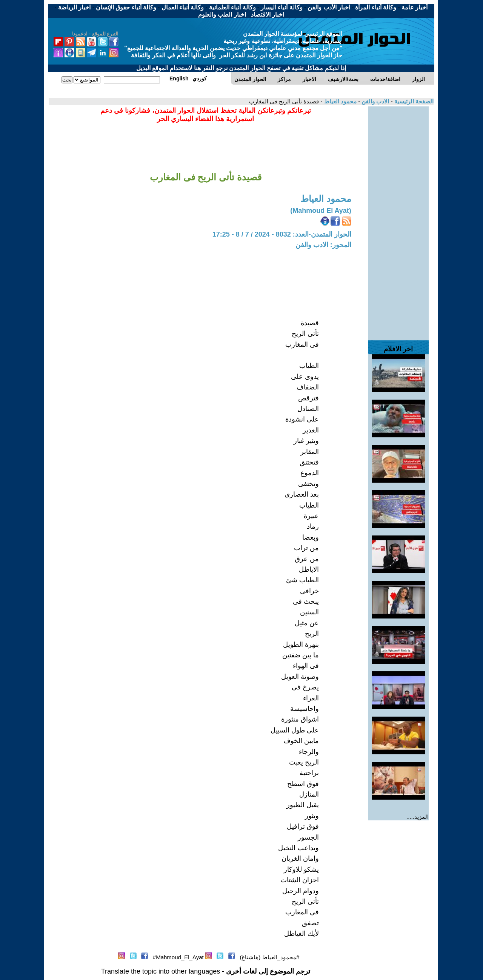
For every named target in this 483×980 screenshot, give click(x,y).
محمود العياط (340, 101)
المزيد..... (418, 817)
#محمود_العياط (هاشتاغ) (269, 957)
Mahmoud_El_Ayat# (178, 957)
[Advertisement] (398, 220)
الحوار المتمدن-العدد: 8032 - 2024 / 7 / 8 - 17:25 (282, 234)
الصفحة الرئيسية (413, 101)
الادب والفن (375, 101)
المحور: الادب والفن (323, 245)
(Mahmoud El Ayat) (321, 211)
